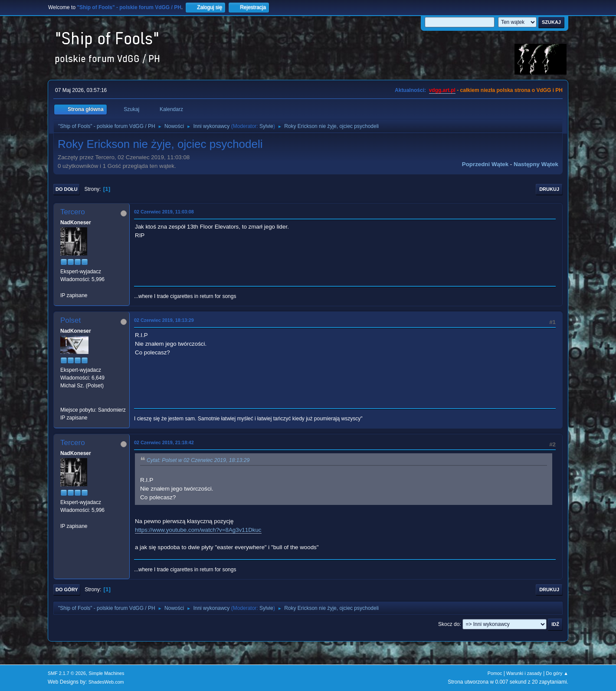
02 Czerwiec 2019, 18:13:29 (164, 320)
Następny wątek (536, 164)
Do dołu (67, 189)
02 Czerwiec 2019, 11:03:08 (164, 212)
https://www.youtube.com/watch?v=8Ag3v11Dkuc (198, 530)
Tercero (73, 212)
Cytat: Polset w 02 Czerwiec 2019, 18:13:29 (198, 460)
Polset (70, 320)
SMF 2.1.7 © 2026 (67, 673)
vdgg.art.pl (442, 90)
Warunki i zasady (524, 673)
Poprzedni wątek (485, 164)
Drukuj (549, 189)
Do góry (67, 589)
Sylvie (266, 126)
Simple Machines (106, 673)
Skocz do (449, 624)
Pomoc (495, 673)
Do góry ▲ (557, 673)
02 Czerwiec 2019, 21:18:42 (164, 442)
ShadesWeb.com (106, 682)
